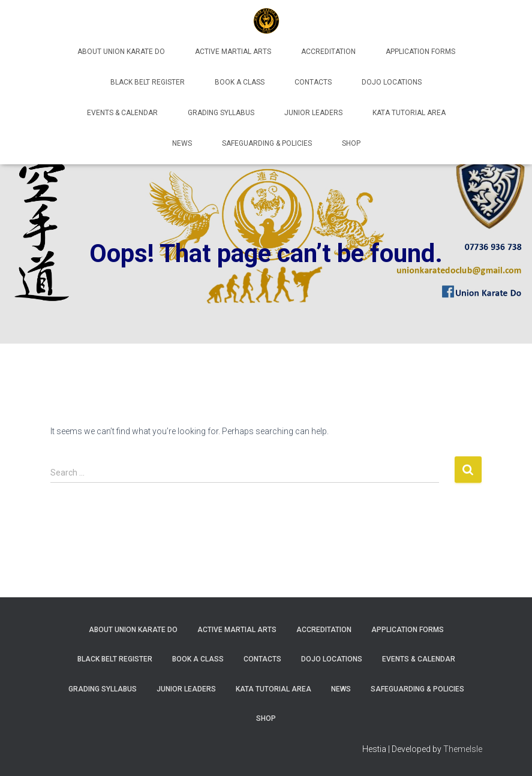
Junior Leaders (313, 113)
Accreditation (328, 52)
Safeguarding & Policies (267, 143)
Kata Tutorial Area (409, 113)
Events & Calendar (122, 113)
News (182, 143)
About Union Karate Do (121, 52)
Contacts (313, 82)
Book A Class (240, 82)
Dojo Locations (392, 82)
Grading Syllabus (221, 113)
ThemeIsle (463, 749)
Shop (351, 143)
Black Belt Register (148, 82)
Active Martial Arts (233, 52)
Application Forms (420, 52)
